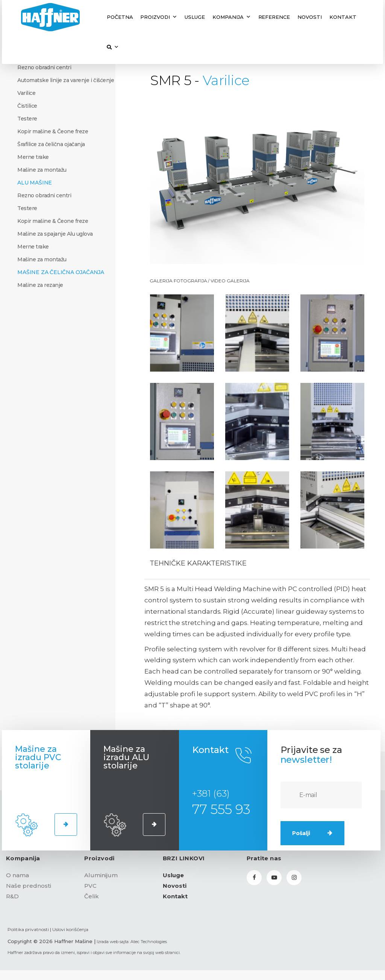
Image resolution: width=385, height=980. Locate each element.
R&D (12, 896)
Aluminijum (101, 875)
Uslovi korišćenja (70, 929)
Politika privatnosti (28, 929)
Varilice (26, 93)
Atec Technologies (149, 942)
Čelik (92, 896)
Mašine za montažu (42, 170)
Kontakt (343, 17)
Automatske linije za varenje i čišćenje (66, 80)
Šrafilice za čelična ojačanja (51, 144)
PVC (90, 886)
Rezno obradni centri (44, 67)
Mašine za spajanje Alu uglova (55, 234)
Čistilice (27, 106)
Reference (274, 17)
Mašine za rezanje (40, 285)
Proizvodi (159, 17)
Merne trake (33, 157)
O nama (17, 875)
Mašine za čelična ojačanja (61, 272)
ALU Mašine (35, 183)
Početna (120, 17)
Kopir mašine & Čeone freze (53, 131)
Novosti (310, 17)
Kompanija (232, 17)
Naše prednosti (29, 886)
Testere (27, 119)
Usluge (195, 17)
